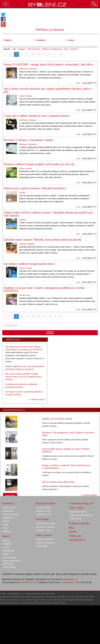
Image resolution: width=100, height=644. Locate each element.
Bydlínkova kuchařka (79, 523)
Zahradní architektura (46, 543)
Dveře (6, 525)
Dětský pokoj (8, 551)
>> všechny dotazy (89, 495)
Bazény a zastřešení (45, 539)
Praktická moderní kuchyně (81, 515)
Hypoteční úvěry (43, 511)
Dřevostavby (8, 511)
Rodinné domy (9, 508)
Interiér (6, 536)
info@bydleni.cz (70, 579)
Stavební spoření (44, 514)
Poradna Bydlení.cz (14, 410)
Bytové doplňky (10, 557)
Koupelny (7, 544)
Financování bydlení (45, 503)
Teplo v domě (75, 519)
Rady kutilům (42, 546)
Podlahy (6, 521)
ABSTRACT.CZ (77, 540)
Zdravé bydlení (9, 567)
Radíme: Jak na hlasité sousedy (57, 419)
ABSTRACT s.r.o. (29, 582)
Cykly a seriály (76, 508)
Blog (71, 528)
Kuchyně (7, 540)
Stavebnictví (8, 503)
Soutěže (73, 532)
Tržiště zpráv (75, 536)
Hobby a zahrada (44, 535)
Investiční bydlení (44, 508)
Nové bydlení (42, 519)
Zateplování (8, 518)
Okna (5, 528)
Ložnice (6, 547)
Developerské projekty (46, 523)
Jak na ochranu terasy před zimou (58, 482)
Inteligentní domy (44, 530)
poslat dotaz (10, 495)
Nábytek (7, 554)
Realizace (7, 531)
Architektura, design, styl (81, 503)
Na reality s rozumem (45, 527)
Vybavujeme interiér (78, 512)
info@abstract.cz (68, 582)
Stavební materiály (11, 514)
